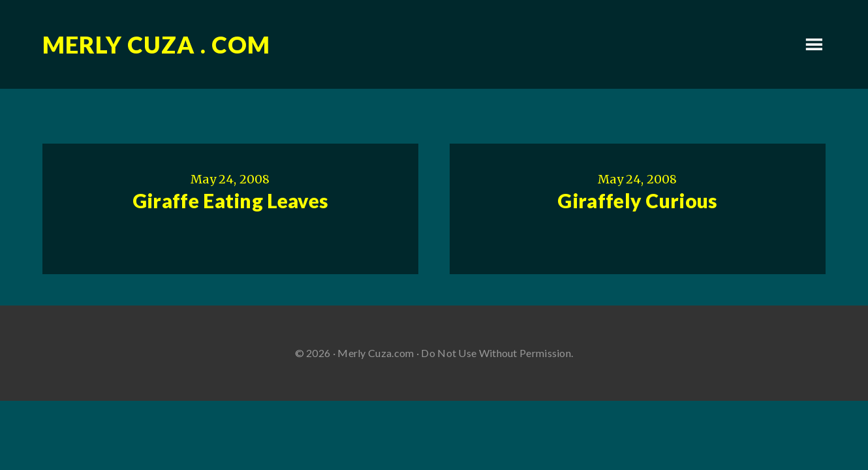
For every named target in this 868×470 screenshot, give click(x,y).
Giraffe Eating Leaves (230, 200)
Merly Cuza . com (156, 44)
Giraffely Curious (637, 200)
